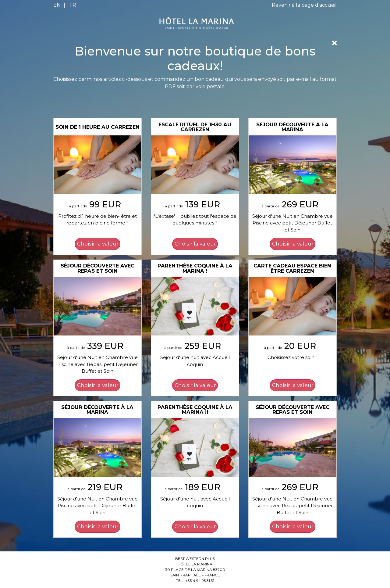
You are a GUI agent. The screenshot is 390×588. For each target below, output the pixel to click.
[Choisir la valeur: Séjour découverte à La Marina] (292, 244)
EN (57, 5)
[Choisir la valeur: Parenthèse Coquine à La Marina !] (195, 385)
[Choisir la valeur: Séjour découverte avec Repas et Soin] (97, 385)
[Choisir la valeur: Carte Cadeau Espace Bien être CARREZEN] (292, 385)
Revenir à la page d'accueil (304, 5)
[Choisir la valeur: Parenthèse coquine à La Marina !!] (195, 527)
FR (73, 5)
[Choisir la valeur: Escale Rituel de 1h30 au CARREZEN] (195, 244)
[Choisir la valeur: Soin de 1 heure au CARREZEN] (97, 244)
